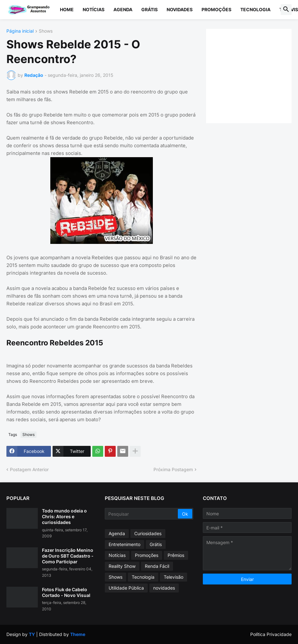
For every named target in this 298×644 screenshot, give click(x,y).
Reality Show (122, 566)
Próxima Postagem (173, 469)
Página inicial (20, 31)
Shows (46, 31)
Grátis (149, 9)
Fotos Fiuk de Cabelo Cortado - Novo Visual (66, 592)
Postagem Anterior (29, 469)
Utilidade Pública (126, 588)
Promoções (216, 9)
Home (67, 9)
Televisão (174, 577)
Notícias (94, 9)
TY (32, 634)
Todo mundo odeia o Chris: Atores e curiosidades (64, 516)
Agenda (123, 9)
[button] (286, 10)
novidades (164, 588)
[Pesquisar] (142, 514)
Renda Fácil (157, 566)
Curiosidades (148, 533)
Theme (78, 634)
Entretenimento (124, 544)
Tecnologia (255, 9)
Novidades (180, 9)
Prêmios (176, 555)
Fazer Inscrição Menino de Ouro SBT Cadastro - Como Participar (68, 556)
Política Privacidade (271, 634)
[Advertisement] (255, 75)
